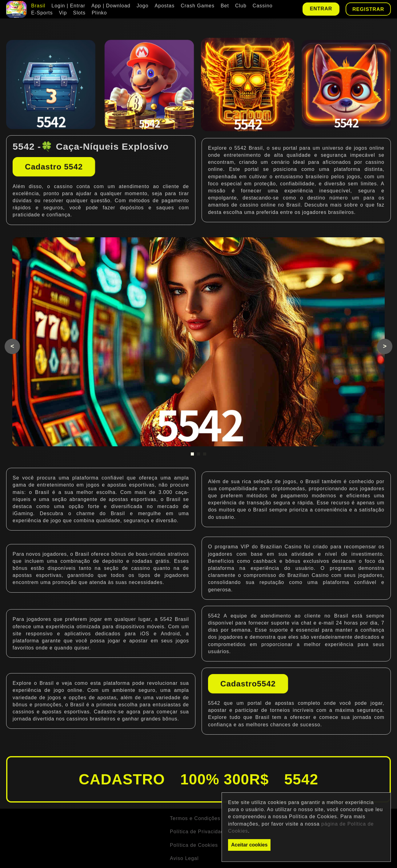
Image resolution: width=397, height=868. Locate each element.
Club (241, 6)
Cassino (263, 6)
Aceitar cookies (249, 845)
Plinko (99, 13)
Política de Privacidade (198, 832)
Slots (79, 13)
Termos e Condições (195, 818)
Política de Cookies (194, 845)
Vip (63, 13)
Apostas (164, 6)
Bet (225, 6)
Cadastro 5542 (54, 167)
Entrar (321, 8)
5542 (240, 148)
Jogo (143, 6)
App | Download (111, 6)
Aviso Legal (184, 858)
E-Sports (42, 13)
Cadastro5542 (248, 684)
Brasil (38, 6)
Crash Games (198, 6)
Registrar (368, 9)
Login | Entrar (68, 6)
